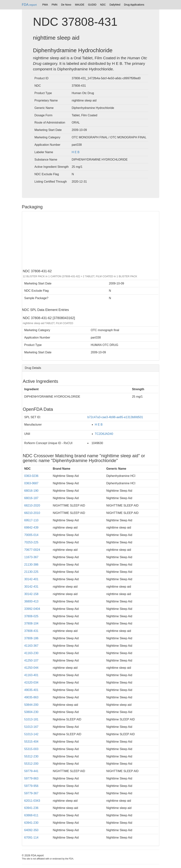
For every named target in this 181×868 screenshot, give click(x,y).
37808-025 (31, 616)
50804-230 (31, 712)
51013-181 (31, 719)
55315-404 (31, 742)
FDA (29, 5)
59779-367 (31, 793)
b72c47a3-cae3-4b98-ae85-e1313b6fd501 (115, 417)
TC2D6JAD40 (104, 434)
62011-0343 (32, 801)
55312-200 (31, 764)
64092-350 (31, 830)
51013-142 (31, 734)
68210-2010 (32, 513)
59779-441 (31, 771)
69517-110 (31, 520)
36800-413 (31, 601)
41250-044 (31, 668)
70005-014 (31, 535)
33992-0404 (32, 609)
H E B (76, 152)
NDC (103, 5)
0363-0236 (31, 476)
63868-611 (31, 815)
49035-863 (31, 697)
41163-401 (31, 675)
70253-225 (31, 542)
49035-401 (31, 690)
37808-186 (31, 638)
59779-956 (31, 786)
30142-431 (31, 587)
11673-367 (31, 557)
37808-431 (31, 631)
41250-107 (31, 660)
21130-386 (31, 565)
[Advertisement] (91, 240)
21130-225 (31, 572)
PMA (45, 5)
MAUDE (80, 5)
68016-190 (31, 491)
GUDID (92, 5)
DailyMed (115, 5)
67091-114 (31, 838)
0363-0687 (31, 483)
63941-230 (31, 823)
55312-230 (31, 756)
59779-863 (31, 778)
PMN (54, 5)
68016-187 (31, 498)
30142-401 (31, 579)
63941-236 (31, 808)
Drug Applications (134, 5)
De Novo (66, 5)
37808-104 (31, 623)
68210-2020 (32, 505)
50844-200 (31, 705)
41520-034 (31, 683)
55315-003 (31, 749)
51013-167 (31, 727)
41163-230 (31, 653)
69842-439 (31, 528)
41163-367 (31, 646)
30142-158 (31, 594)
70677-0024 (32, 550)
